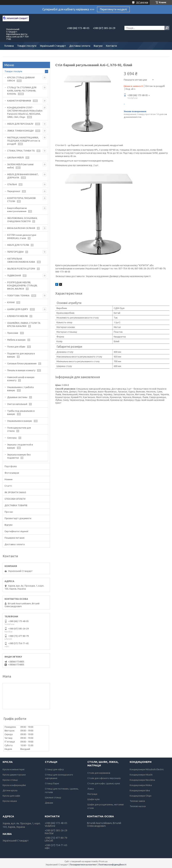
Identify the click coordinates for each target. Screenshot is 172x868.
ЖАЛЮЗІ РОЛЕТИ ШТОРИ (21, 269)
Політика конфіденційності (112, 865)
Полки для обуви (16, 347)
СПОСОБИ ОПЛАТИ (15, 499)
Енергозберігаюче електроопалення (17, 210)
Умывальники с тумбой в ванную (20, 389)
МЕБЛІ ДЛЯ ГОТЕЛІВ (18, 245)
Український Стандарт (53, 46)
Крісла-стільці (10, 780)
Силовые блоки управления (22, 363)
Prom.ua (103, 861)
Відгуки (98, 46)
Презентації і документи (18, 518)
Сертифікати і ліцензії (16, 531)
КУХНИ (11, 302)
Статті (8, 486)
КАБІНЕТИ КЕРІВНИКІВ (19, 101)
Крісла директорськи (14, 775)
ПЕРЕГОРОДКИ (15, 252)
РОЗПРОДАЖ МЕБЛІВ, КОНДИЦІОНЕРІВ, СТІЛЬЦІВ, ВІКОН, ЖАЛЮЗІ (22, 285)
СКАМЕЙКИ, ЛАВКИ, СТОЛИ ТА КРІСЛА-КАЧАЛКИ (24, 324)
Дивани (49, 803)
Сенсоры (12, 438)
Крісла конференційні (14, 785)
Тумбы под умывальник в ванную (21, 412)
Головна (9, 46)
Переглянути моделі (113, 9)
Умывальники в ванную (20, 421)
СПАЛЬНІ (12, 184)
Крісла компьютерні (14, 769)
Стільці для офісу (54, 769)
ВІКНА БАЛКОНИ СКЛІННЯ (21, 228)
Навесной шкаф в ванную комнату (21, 379)
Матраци (92, 794)
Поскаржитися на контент (83, 865)
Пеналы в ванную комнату (21, 370)
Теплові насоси (138, 806)
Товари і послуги (27, 46)
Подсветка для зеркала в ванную (21, 355)
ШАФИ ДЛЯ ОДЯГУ (18, 309)
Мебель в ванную (16, 340)
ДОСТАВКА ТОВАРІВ (16, 505)
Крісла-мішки (10, 801)
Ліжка (91, 789)
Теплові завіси (137, 801)
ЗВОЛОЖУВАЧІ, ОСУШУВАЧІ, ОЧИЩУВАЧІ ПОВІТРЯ (22, 220)
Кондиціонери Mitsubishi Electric (147, 769)
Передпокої (14, 191)
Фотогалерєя (12, 473)
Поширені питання (14, 538)
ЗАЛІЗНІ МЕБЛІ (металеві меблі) (20, 166)
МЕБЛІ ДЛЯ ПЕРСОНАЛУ (20, 124)
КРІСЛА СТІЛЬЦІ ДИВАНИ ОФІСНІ (21, 79)
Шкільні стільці (53, 797)
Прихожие (13, 333)
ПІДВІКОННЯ (14, 275)
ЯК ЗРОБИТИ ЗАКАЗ (15, 492)
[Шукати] (167, 28)
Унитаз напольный (17, 404)
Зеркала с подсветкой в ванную (20, 446)
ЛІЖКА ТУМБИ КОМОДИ (20, 131)
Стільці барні (52, 783)
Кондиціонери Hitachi (141, 775)
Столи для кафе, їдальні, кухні (104, 783)
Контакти (111, 46)
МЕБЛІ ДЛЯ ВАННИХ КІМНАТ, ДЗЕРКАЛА (23, 176)
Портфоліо (11, 466)
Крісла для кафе (11, 796)
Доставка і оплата (80, 46)
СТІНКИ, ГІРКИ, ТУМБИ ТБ (21, 151)
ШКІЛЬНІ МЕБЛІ (15, 157)
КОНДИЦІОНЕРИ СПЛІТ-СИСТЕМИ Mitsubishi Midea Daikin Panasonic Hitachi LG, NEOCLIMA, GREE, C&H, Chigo (25, 112)
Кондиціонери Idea (140, 790)
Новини (9, 479)
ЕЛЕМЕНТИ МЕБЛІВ (17, 316)
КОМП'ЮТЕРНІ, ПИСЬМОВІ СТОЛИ (21, 200)
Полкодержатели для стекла (19, 429)
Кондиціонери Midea (141, 785)
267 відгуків (142, 2)
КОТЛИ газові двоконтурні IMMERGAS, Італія (22, 236)
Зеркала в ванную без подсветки (19, 456)
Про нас (9, 512)
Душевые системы (17, 397)
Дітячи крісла (10, 790)
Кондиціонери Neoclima (142, 780)
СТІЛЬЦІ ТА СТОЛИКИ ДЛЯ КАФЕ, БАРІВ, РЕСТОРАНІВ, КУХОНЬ (22, 91)
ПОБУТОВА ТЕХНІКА (18, 295)
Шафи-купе (94, 799)
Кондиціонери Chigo (141, 796)
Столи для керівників (99, 773)
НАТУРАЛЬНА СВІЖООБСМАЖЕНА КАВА (21, 260)
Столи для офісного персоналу (104, 778)
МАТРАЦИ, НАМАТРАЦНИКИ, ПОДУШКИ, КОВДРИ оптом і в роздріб (24, 141)
